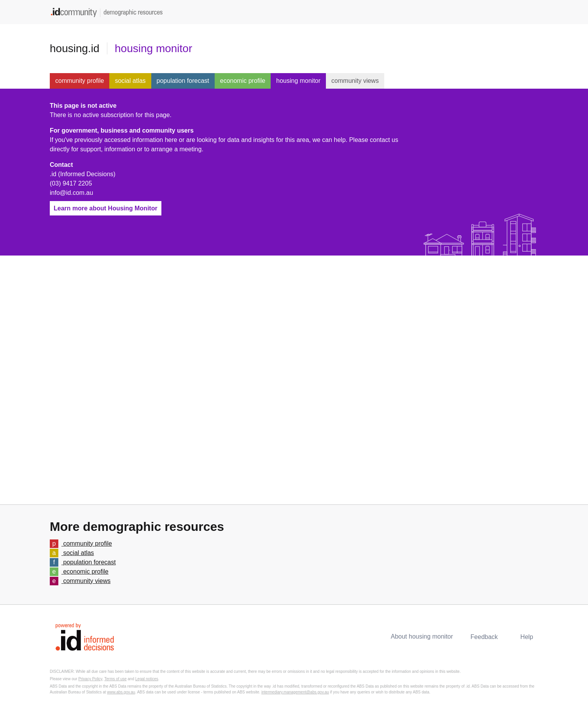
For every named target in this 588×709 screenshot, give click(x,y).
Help (527, 637)
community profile (80, 81)
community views (355, 81)
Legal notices (147, 679)
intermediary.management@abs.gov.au (295, 692)
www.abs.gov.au (121, 692)
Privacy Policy (90, 679)
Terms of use (115, 679)
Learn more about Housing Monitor (106, 208)
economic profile (243, 81)
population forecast (183, 81)
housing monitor (153, 48)
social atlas (130, 81)
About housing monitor (422, 636)
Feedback (484, 637)
